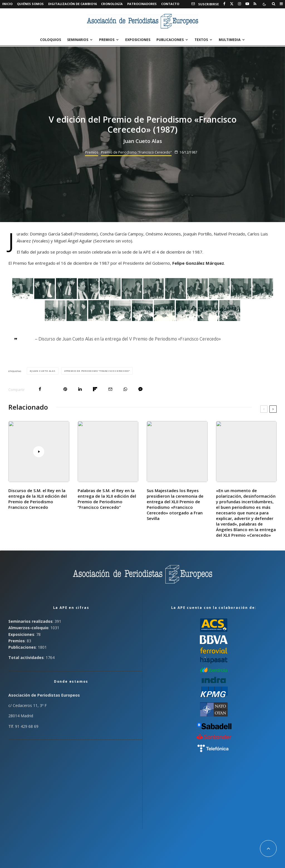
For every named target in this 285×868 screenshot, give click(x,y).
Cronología (112, 4)
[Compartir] (40, 389)
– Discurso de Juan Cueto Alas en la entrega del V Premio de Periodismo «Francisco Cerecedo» (128, 339)
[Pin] (65, 389)
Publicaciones (170, 40)
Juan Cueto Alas (43, 371)
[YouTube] (247, 4)
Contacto (170, 4)
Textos (201, 40)
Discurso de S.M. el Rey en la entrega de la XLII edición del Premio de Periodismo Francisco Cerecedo (38, 499)
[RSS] (255, 4)
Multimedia (230, 40)
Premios (107, 40)
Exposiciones (138, 40)
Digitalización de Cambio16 (72, 4)
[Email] (110, 389)
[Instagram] (239, 4)
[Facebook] (224, 4)
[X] (232, 4)
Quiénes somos (30, 4)
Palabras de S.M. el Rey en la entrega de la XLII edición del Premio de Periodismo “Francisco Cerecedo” (107, 499)
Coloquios (51, 40)
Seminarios (78, 40)
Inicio (7, 4)
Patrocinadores (142, 4)
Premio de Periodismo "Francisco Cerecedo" (136, 152)
